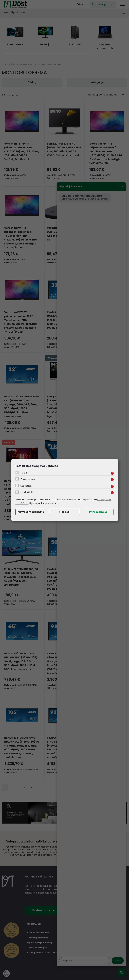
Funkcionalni (28, 479)
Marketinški (27, 492)
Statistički (26, 486)
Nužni (24, 473)
